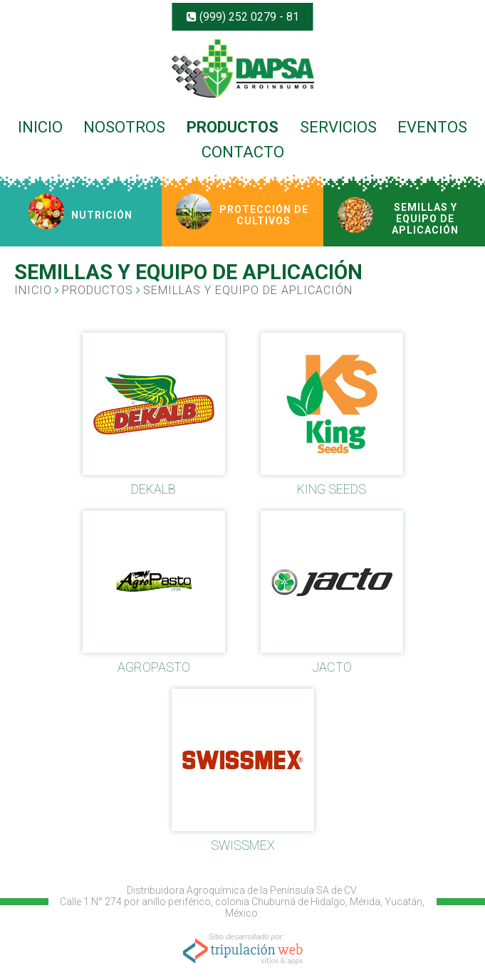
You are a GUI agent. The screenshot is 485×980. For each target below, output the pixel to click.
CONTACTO (243, 152)
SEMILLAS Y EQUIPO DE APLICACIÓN (248, 290)
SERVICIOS (338, 127)
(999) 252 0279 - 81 (243, 17)
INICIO (40, 127)
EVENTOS (432, 127)
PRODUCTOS (233, 127)
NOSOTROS (124, 127)
